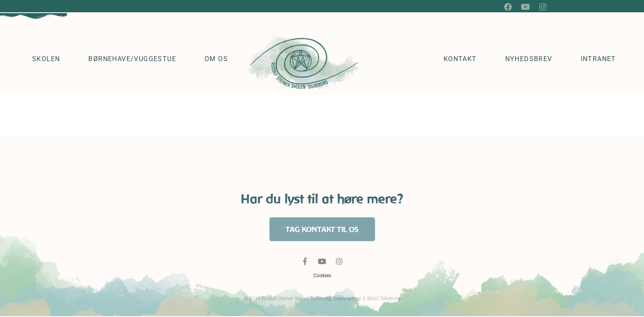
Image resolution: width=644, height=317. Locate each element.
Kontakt (460, 60)
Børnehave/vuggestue (132, 60)
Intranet (598, 60)
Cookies (322, 276)
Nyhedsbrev (529, 60)
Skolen (46, 60)
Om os (216, 60)
